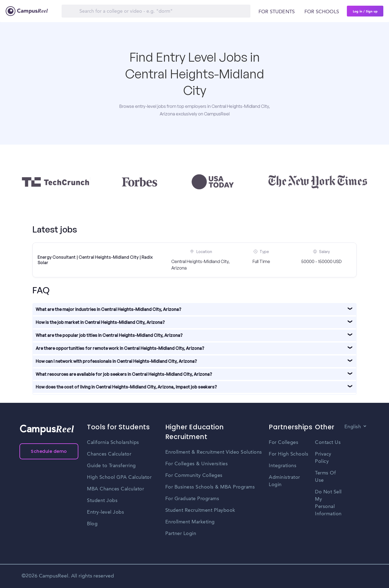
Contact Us (328, 443)
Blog (92, 524)
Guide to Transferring (111, 466)
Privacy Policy (323, 458)
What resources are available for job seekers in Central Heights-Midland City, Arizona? (124, 374)
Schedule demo (49, 451)
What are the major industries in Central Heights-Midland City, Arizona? (108, 309)
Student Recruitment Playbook (200, 510)
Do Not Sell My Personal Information (328, 503)
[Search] (156, 11)
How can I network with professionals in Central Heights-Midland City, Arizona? (116, 361)
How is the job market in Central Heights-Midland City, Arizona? (100, 322)
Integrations (283, 466)
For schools (322, 12)
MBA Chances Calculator (115, 489)
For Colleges (284, 443)
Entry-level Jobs (105, 512)
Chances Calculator (109, 454)
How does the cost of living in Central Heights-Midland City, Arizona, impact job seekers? (126, 387)
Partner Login (181, 534)
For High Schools (289, 454)
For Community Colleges (194, 476)
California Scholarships (113, 443)
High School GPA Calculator (119, 477)
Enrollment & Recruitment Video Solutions (214, 452)
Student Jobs (102, 501)
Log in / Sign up (365, 11)
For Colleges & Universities (197, 464)
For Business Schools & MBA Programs (210, 487)
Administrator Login (284, 481)
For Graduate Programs (192, 499)
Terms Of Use (325, 477)
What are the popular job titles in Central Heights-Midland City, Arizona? (109, 335)
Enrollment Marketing (190, 522)
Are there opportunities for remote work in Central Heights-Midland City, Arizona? (120, 348)
